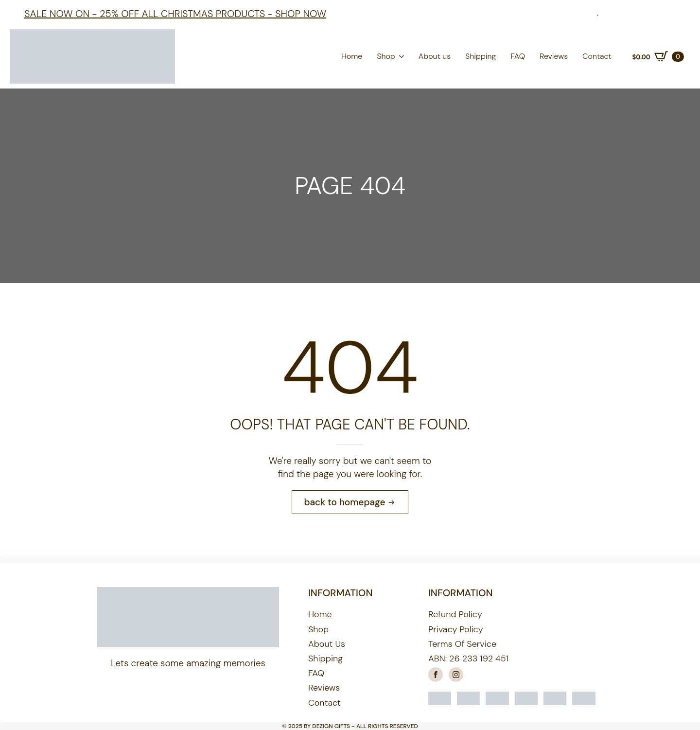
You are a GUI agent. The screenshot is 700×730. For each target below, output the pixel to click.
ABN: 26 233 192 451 (468, 659)
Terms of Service (462, 644)
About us (435, 56)
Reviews (554, 56)
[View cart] (658, 56)
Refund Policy (455, 614)
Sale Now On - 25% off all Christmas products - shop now (175, 14)
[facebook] (436, 675)
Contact (597, 56)
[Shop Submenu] (400, 56)
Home (352, 56)
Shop (386, 56)
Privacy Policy (456, 629)
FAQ (518, 56)
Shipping (481, 56)
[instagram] (456, 675)
